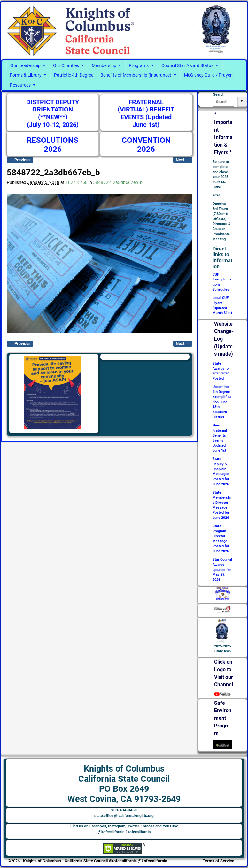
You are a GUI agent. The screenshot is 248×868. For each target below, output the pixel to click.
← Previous (20, 160)
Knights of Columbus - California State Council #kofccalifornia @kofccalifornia (95, 861)
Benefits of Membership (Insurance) (136, 75)
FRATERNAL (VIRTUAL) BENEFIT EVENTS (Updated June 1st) (146, 113)
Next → (183, 160)
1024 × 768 (77, 182)
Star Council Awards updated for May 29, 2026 (222, 570)
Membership (104, 65)
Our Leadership (25, 65)
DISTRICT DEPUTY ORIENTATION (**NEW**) (53, 110)
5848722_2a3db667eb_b (118, 182)
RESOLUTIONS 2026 (53, 145)
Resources (20, 85)
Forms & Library (26, 75)
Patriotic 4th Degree (74, 75)
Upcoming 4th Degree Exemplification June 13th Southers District (222, 402)
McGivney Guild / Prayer (208, 75)
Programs (139, 65)
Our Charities (66, 65)
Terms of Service (218, 861)
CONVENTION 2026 (146, 145)
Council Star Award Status (187, 65)
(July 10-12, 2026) (53, 125)
